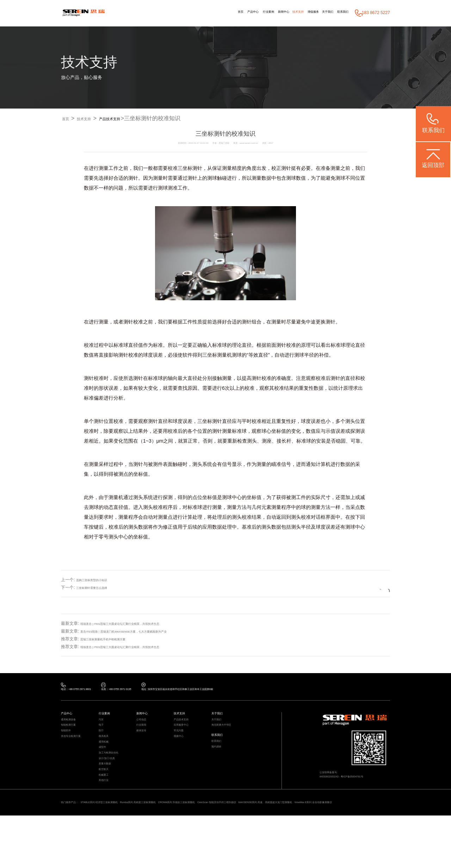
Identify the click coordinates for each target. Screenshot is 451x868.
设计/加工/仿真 (111, 786)
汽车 (103, 727)
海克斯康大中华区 (227, 736)
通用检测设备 (73, 727)
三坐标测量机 (217, 355)
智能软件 (69, 744)
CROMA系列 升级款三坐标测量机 (241, 846)
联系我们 (339, 13)
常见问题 (181, 744)
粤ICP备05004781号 (369, 786)
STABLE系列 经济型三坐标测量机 (121, 846)
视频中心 (181, 753)
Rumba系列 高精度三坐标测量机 (181, 846)
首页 (187, 13)
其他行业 (106, 820)
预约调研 (219, 766)
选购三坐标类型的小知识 (99, 580)
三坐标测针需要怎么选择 (99, 587)
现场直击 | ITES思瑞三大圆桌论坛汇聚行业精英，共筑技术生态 (140, 624)
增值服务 (295, 13)
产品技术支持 (130, 119)
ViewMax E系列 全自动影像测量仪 (129, 854)
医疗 (103, 744)
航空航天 (106, 803)
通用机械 (106, 761)
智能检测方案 (73, 736)
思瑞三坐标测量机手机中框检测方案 (114, 639)
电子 (103, 736)
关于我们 (317, 13)
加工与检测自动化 (114, 778)
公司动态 (144, 727)
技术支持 (272, 13)
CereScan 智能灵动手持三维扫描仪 (304, 846)
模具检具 (106, 753)
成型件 (104, 769)
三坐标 (185, 168)
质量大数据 (108, 795)
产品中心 (206, 13)
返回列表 (369, 587)
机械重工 (106, 812)
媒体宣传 (144, 744)
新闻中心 (251, 13)
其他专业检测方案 (76, 753)
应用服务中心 (185, 736)
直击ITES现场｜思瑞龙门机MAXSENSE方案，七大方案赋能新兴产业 (145, 632)
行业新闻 (144, 736)
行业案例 (228, 13)
